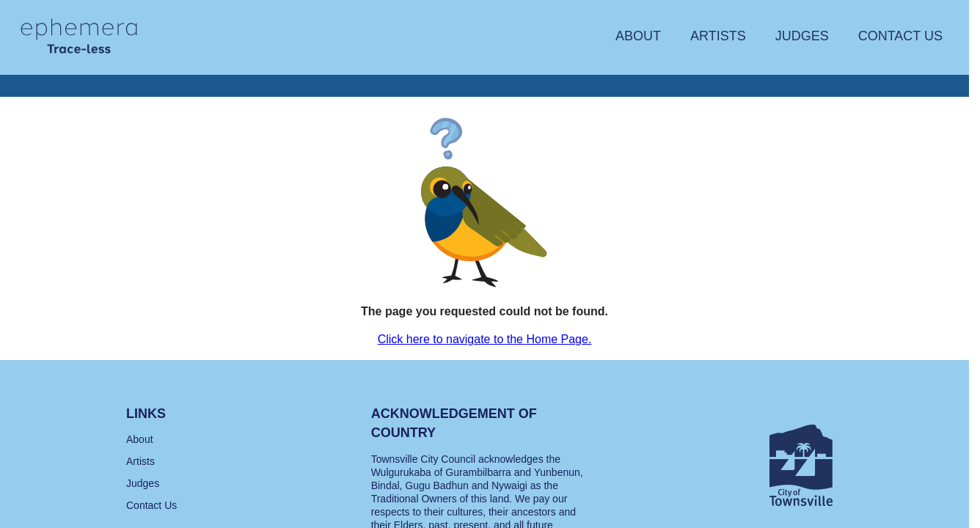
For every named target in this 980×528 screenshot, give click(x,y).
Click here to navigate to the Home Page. (485, 339)
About (638, 36)
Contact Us (900, 36)
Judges (802, 36)
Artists (718, 36)
